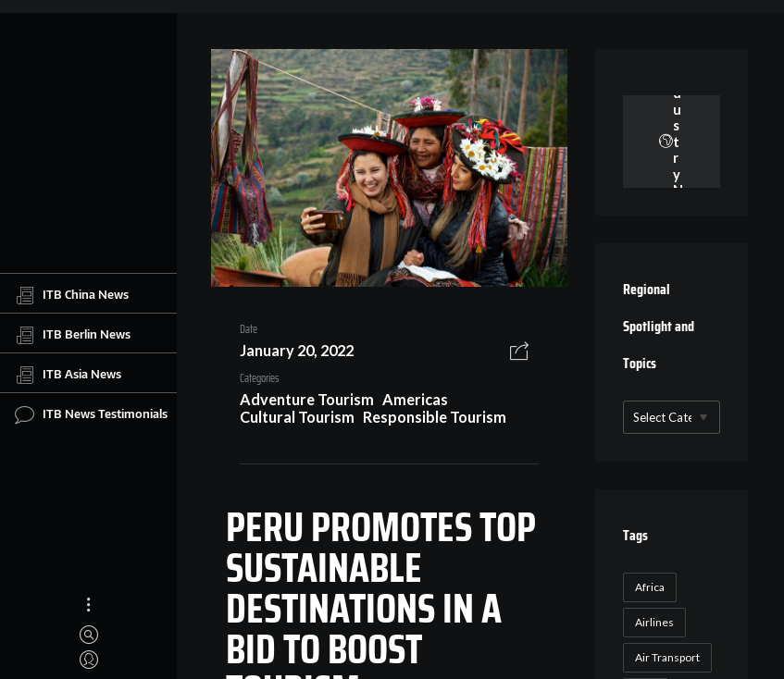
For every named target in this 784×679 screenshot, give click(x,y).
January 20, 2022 (297, 350)
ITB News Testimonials (91, 414)
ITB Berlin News (73, 335)
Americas (415, 399)
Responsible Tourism (435, 417)
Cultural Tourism (297, 417)
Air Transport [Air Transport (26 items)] (667, 657)
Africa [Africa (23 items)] (650, 587)
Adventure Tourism (307, 399)
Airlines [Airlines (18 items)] (654, 622)
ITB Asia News (68, 375)
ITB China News (72, 295)
